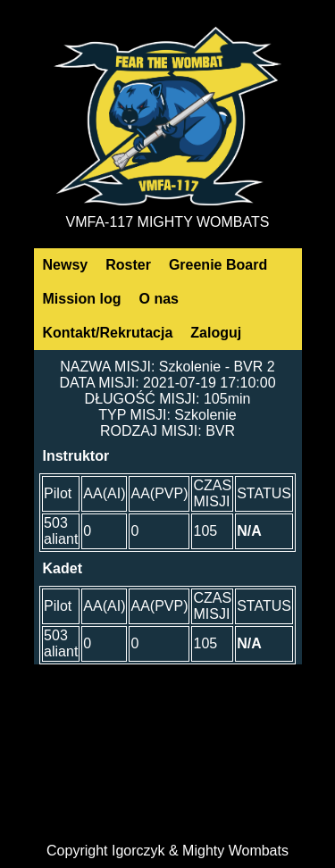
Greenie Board (218, 265)
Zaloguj (216, 333)
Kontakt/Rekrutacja (108, 333)
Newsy (66, 265)
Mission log (82, 299)
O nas (159, 299)
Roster (128, 265)
